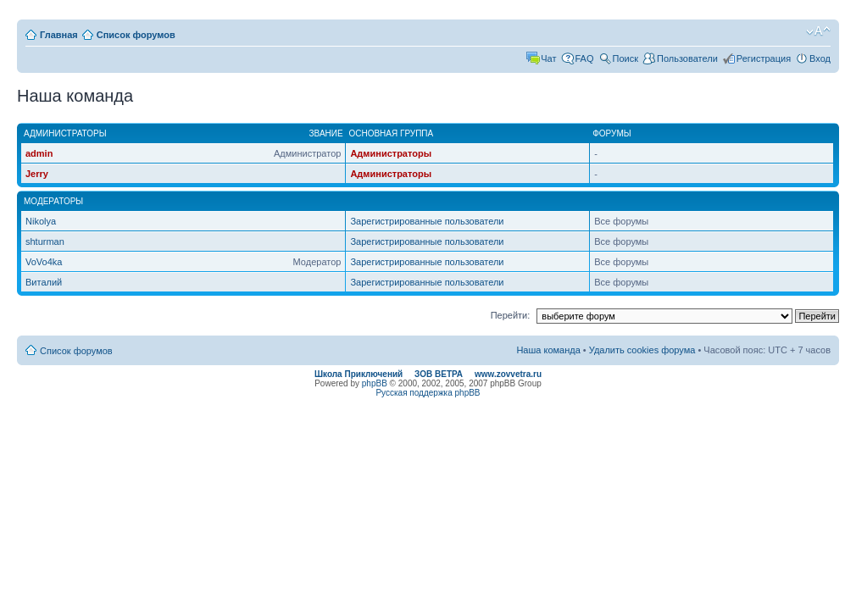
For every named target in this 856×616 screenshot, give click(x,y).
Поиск (625, 58)
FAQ (585, 58)
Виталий (44, 282)
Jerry (37, 174)
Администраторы (391, 153)
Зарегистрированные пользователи (427, 221)
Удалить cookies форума (642, 350)
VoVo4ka (44, 262)
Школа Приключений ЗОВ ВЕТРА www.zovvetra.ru (428, 374)
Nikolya (41, 221)
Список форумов (136, 35)
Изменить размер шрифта (818, 31)
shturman (45, 241)
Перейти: (511, 315)
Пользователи (687, 58)
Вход (820, 58)
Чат (548, 58)
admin (39, 153)
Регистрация (764, 58)
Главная (59, 35)
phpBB (375, 383)
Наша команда (548, 350)
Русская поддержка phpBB (428, 393)
